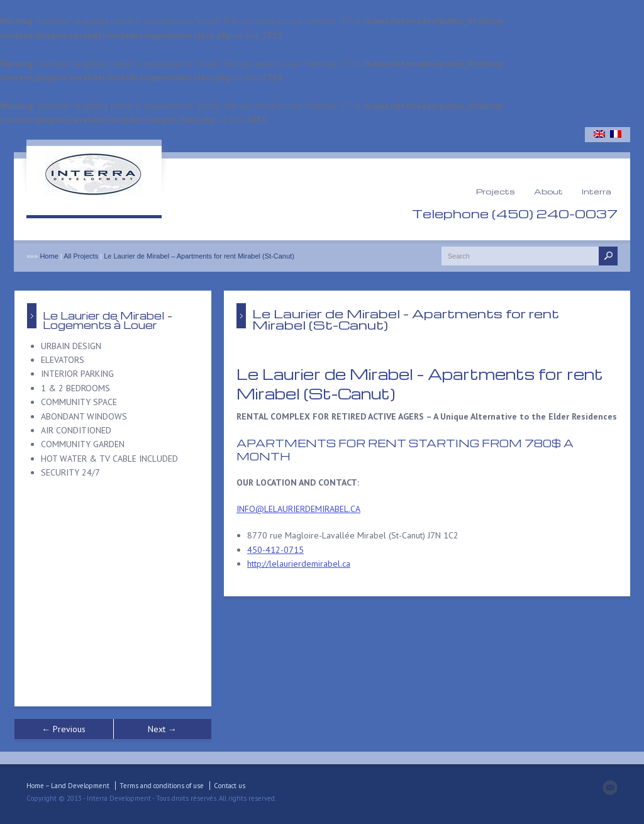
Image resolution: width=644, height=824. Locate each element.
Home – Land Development (68, 786)
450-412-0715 (275, 550)
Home (49, 256)
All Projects (81, 256)
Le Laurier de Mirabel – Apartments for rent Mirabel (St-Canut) (199, 256)
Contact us (230, 786)
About (548, 191)
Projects (496, 191)
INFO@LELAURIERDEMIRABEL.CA (298, 509)
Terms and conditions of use (162, 786)
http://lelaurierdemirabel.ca (299, 564)
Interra (597, 191)
